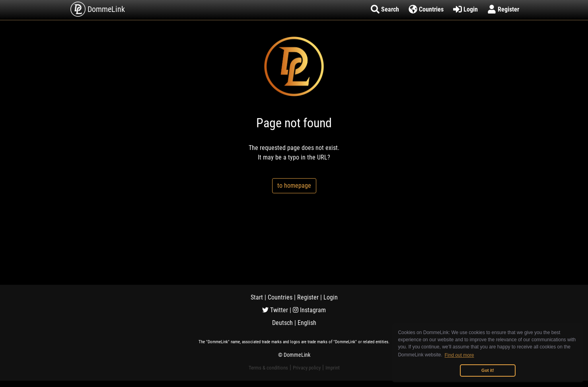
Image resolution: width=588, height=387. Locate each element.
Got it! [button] (488, 370)
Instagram (309, 310)
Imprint (333, 368)
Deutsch (282, 323)
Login (331, 297)
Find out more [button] (459, 355)
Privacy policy (307, 368)
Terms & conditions (268, 368)
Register (308, 297)
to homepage (294, 186)
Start (257, 297)
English (307, 323)
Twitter (275, 310)
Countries (280, 297)
